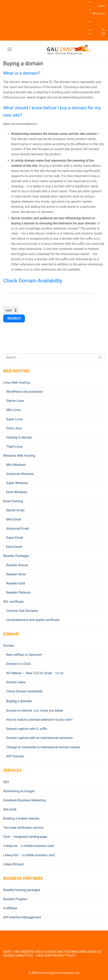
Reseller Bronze (17, 565)
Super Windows (17, 483)
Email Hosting (13, 501)
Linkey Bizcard (13, 864)
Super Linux (14, 419)
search (14, 318)
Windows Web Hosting (19, 456)
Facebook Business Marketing (24, 800)
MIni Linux (13, 410)
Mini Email (14, 519)
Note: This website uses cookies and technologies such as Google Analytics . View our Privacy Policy (52, 954)
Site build (10, 809)
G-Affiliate (10, 908)
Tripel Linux (14, 447)
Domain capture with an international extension (39, 738)
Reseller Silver (16, 574)
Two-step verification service (23, 828)
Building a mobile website (21, 818)
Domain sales (16, 682)
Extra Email (14, 547)
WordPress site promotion (25, 392)
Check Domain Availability (24, 691)
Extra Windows (17, 492)
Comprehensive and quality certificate (33, 620)
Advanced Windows (20, 474)
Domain (9, 646)
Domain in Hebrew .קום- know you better (35, 711)
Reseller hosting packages (22, 890)
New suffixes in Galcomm (24, 655)
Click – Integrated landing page (25, 837)
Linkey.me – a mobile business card (28, 846)
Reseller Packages (17, 556)
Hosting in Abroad (19, 437)
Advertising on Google (19, 791)
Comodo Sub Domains (22, 611)
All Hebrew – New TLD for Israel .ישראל (35, 673)
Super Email (15, 538)
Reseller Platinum (18, 592)
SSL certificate (14, 602)
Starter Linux (15, 401)
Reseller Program (15, 899)
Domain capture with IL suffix (27, 729)
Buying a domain (19, 701)
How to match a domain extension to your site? (39, 720)
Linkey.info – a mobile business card (29, 855)
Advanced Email (18, 529)
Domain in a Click (18, 664)
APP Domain (15, 756)
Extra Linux (14, 428)
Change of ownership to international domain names (43, 747)
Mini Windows (16, 465)
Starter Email (15, 510)
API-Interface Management (22, 917)
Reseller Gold (16, 583)
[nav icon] (10, 50)
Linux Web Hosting (17, 383)
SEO (6, 782)
